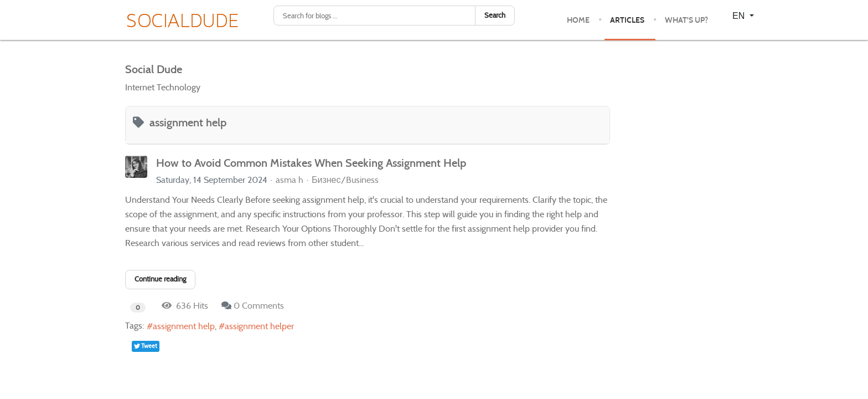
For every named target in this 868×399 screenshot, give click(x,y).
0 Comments (259, 306)
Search (495, 15)
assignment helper (259, 326)
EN (740, 16)
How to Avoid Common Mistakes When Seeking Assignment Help (311, 163)
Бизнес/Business (345, 180)
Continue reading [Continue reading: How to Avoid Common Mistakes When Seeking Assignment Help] (160, 279)
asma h (290, 180)
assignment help (184, 326)
